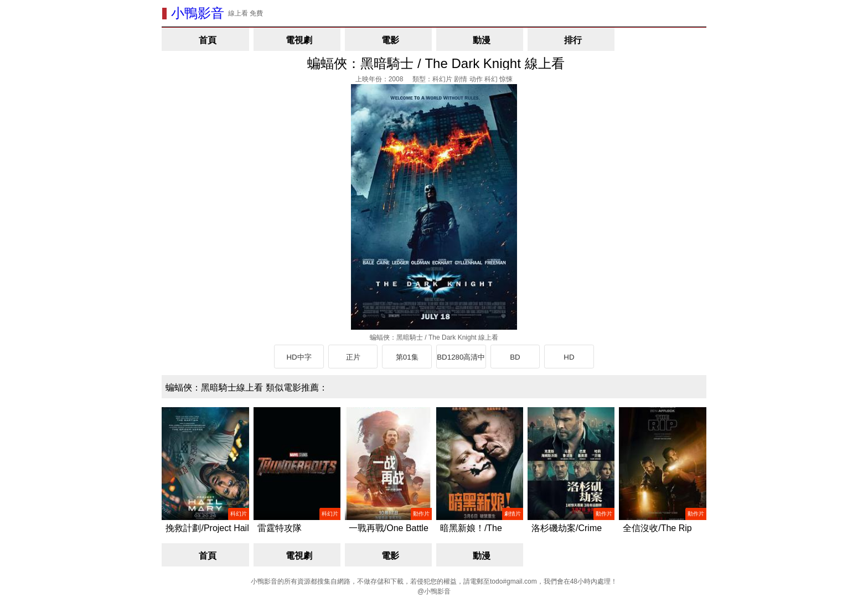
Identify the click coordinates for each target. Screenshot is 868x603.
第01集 (407, 357)
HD (569, 357)
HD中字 (299, 357)
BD (515, 357)
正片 (353, 357)
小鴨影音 (198, 13)
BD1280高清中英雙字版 (461, 361)
